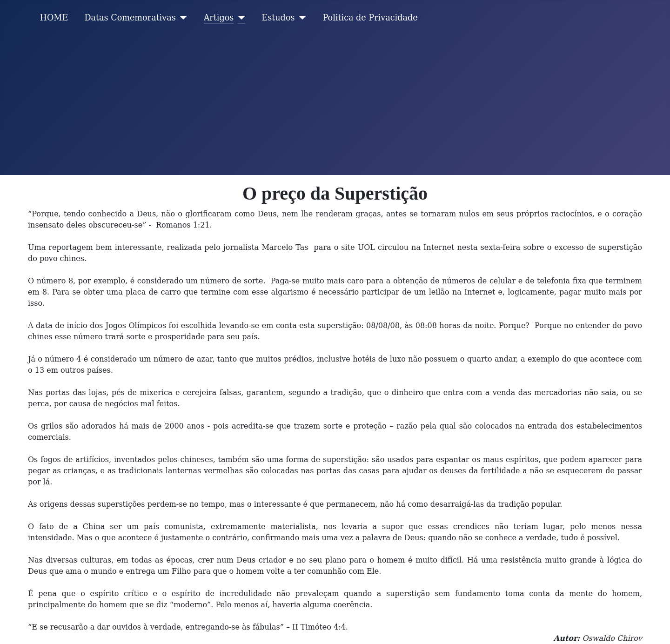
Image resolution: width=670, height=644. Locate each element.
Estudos (278, 18)
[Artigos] (239, 18)
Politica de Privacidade (370, 18)
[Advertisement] (335, 105)
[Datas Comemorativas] (182, 18)
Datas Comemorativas (130, 18)
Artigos (219, 18)
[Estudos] (301, 18)
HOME (54, 18)
